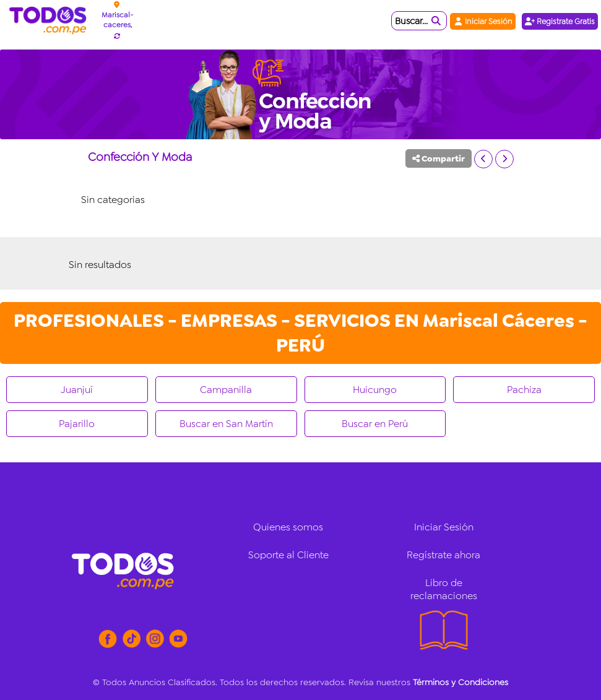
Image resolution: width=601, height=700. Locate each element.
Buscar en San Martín (226, 424)
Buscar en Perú (375, 424)
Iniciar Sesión (483, 21)
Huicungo (375, 390)
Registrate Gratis (560, 21)
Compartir (439, 158)
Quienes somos (288, 527)
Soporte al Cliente (288, 555)
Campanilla (226, 390)
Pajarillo (77, 424)
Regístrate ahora (443, 555)
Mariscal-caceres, (118, 20)
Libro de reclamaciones (444, 589)
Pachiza (524, 390)
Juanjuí (77, 390)
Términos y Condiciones (460, 682)
